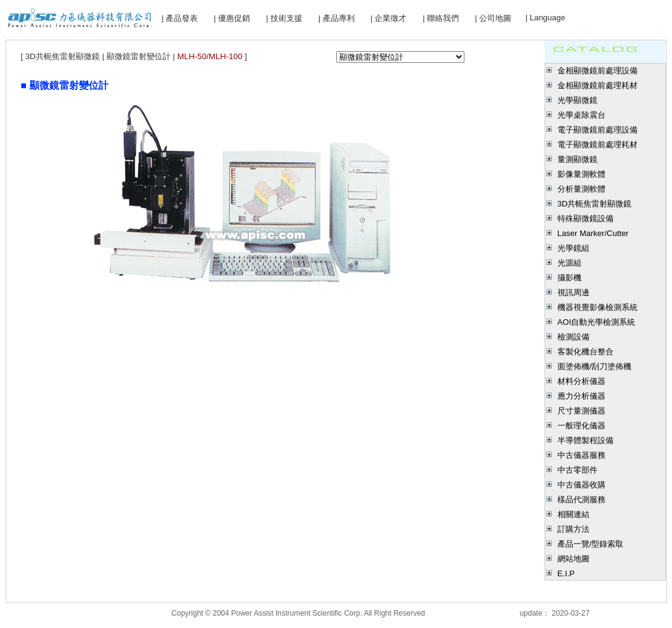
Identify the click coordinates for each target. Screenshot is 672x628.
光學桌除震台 (581, 115)
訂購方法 (573, 529)
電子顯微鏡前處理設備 (597, 130)
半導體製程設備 (585, 440)
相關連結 (573, 514)
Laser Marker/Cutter (593, 233)
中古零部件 (577, 470)
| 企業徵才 (388, 18)
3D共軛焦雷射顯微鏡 (595, 204)
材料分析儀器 (581, 381)
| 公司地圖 (493, 18)
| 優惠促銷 (232, 18)
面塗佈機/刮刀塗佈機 (595, 366)
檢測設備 (573, 337)
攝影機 (569, 278)
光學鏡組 (573, 248)
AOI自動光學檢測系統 (596, 322)
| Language (545, 18)
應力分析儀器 (581, 396)
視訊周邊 (573, 292)
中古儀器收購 (581, 485)
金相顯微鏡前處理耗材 (597, 85)
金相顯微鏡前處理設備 (597, 71)
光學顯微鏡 (577, 100)
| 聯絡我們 (441, 18)
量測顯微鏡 (577, 159)
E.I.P (566, 573)
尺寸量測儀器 (581, 411)
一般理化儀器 (581, 426)
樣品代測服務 (581, 500)
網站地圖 (573, 559)
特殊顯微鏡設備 (585, 218)
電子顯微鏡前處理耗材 (597, 145)
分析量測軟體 (581, 189)
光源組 (569, 263)
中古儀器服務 (581, 455)
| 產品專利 (337, 18)
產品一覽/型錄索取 (591, 544)
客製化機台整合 (585, 352)
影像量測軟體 (581, 174)
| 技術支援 (284, 18)
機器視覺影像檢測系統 (597, 307)
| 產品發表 (180, 18)
